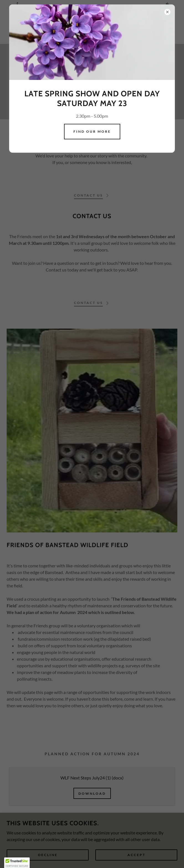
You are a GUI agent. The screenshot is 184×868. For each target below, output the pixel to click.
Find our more (92, 131)
